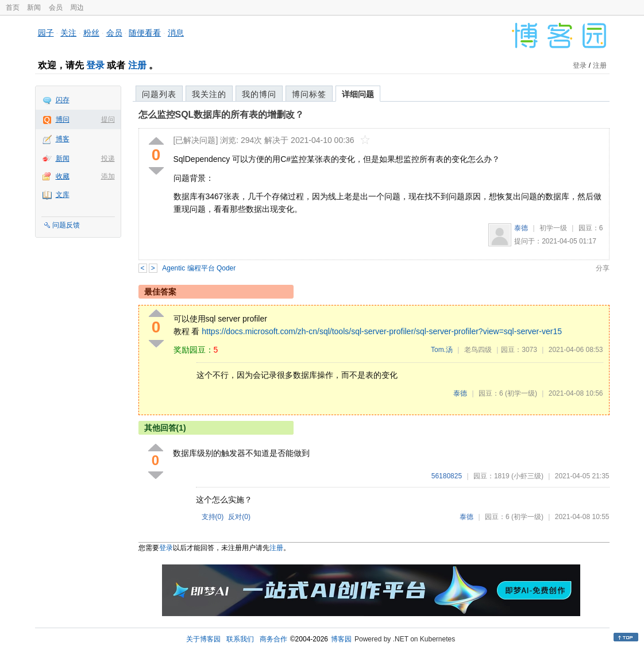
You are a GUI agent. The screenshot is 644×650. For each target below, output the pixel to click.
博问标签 (309, 94)
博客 (63, 139)
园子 (46, 33)
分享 (603, 268)
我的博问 (259, 94)
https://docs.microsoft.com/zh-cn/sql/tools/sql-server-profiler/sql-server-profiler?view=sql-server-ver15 (382, 331)
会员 (56, 7)
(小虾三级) (527, 476)
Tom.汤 (442, 350)
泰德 (521, 228)
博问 (63, 119)
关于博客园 (203, 639)
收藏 (63, 176)
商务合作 (273, 639)
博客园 (341, 639)
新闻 (34, 7)
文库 (63, 195)
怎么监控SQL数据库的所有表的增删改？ (221, 115)
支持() (213, 517)
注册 (137, 65)
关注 (68, 33)
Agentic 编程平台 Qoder (199, 268)
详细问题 (358, 94)
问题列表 (159, 94)
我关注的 (209, 94)
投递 (108, 158)
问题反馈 (66, 225)
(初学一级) (521, 393)
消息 (176, 33)
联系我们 (240, 639)
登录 (95, 65)
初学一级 (553, 228)
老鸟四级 (478, 350)
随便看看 (145, 33)
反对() (239, 517)
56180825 (447, 476)
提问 (108, 119)
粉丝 (91, 33)
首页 (13, 7)
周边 (77, 7)
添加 (108, 176)
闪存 (63, 100)
